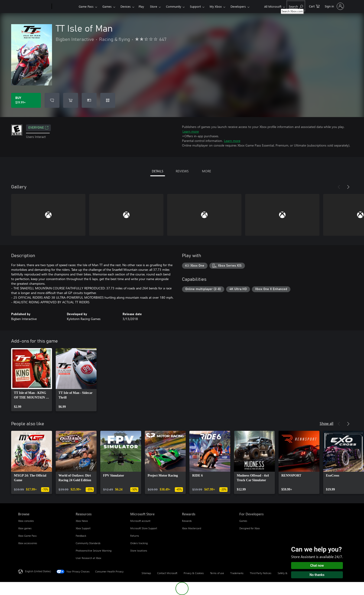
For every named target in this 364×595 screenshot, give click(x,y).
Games (107, 6)
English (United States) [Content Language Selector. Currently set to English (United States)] (38, 571)
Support (195, 6)
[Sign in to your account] (334, 6)
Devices (126, 6)
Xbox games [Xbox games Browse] (25, 528)
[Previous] (339, 187)
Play (141, 6)
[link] (32, 380)
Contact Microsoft (167, 573)
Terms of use (217, 573)
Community (174, 6)
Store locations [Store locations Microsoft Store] (139, 551)
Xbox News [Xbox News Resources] (82, 521)
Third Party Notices (261, 573)
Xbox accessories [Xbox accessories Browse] (28, 543)
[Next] (348, 187)
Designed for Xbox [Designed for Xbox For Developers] (250, 528)
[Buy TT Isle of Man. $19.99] (26, 100)
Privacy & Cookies (194, 573)
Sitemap (146, 573)
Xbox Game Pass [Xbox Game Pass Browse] (27, 536)
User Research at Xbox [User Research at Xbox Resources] (88, 558)
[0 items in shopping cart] (314, 6)
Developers (238, 6)
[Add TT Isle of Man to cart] (71, 100)
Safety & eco (285, 573)
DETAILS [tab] (158, 171)
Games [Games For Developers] (243, 521)
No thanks (317, 575)
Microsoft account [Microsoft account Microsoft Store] (140, 521)
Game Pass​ (86, 6)
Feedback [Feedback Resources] (81, 536)
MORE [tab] (206, 171)
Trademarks (237, 573)
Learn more (191, 131)
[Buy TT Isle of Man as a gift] (89, 100)
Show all (327, 423)
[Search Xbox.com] (296, 6)
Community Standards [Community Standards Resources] (88, 543)
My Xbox (216, 6)
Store (154, 6)
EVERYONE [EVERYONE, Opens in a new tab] (38, 128)
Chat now (317, 566)
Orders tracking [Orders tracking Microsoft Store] (139, 543)
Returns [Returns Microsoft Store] (135, 536)
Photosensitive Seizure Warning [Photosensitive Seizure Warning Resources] (94, 551)
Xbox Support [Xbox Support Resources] (83, 528)
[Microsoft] (34, 7)
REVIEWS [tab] (182, 171)
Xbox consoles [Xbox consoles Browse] (26, 521)
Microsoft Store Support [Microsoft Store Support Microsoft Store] (144, 528)
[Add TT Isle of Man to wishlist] (52, 100)
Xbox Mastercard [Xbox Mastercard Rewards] (192, 528)
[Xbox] (65, 7)
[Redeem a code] (108, 100)
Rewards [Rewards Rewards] (187, 521)
